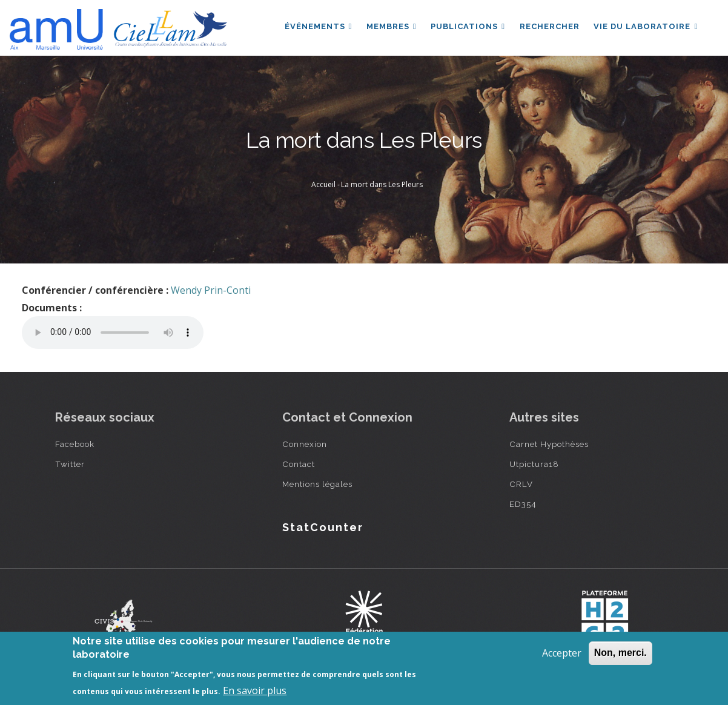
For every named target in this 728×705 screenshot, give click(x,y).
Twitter (70, 464)
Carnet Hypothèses (549, 444)
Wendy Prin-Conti (211, 290)
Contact (299, 464)
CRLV (521, 484)
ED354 (523, 504)
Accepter (562, 653)
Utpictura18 (534, 464)
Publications (467, 26)
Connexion (305, 444)
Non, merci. (620, 653)
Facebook (75, 444)
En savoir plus (255, 690)
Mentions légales (317, 484)
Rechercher (549, 26)
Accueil (323, 184)
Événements (317, 26)
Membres (391, 26)
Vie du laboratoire (646, 26)
